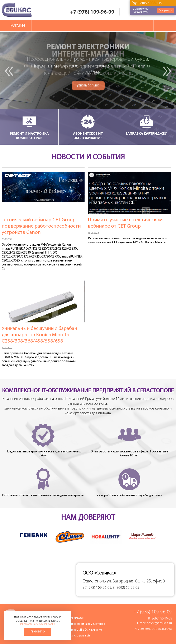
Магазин (18, 26)
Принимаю (38, 632)
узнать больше (88, 86)
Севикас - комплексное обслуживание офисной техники (17, 10)
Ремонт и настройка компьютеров (29, 127)
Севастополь (94, 581)
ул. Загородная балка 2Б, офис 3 (136, 581)
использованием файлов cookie (37, 624)
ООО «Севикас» (162, 629)
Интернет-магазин (73, 618)
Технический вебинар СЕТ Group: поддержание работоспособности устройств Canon (41, 226)
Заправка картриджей (146, 125)
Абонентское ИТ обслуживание (88, 127)
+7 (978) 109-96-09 (92, 12)
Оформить (166, 10)
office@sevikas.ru (159, 623)
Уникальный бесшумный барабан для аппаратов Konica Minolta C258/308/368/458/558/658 (39, 335)
